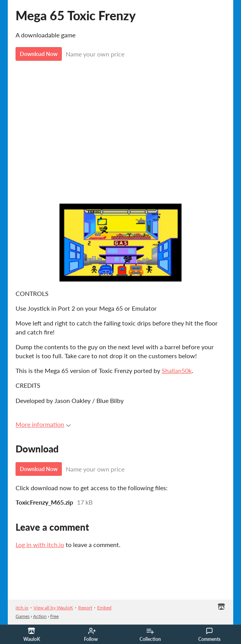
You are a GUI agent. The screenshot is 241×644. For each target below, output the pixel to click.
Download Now (39, 54)
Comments (209, 635)
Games (23, 616)
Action (40, 616)
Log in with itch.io (40, 545)
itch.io (22, 608)
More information (43, 424)
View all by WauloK (53, 608)
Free (54, 616)
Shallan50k (177, 370)
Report (85, 608)
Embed (104, 608)
